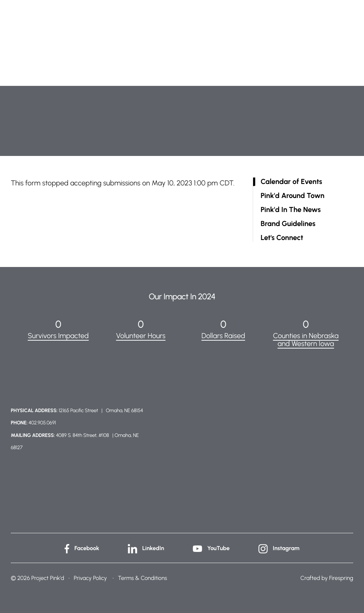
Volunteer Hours (141, 336)
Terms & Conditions (143, 578)
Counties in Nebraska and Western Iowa (306, 340)
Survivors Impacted (58, 336)
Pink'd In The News (291, 210)
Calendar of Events (291, 182)
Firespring (341, 578)
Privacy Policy (90, 578)
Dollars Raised (223, 336)
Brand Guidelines (288, 224)
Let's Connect (282, 238)
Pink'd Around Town (293, 196)
